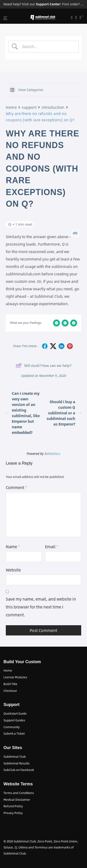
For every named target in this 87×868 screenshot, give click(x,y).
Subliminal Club (15, 757)
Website (13, 570)
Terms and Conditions (19, 793)
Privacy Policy (13, 813)
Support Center (48, 4)
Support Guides (14, 720)
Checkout (10, 691)
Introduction (53, 107)
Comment (16, 487)
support (29, 107)
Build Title (10, 684)
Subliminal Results (16, 763)
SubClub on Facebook (19, 770)
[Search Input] (47, 47)
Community (12, 727)
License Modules (15, 677)
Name (13, 547)
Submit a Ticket (14, 733)
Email (52, 547)
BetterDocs (52, 454)
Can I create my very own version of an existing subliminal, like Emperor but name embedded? (23, 413)
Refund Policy (13, 806)
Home (11, 107)
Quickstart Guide (15, 713)
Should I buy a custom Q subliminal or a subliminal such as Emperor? (64, 413)
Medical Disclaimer (17, 800)
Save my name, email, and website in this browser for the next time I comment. (41, 607)
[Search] (73, 18)
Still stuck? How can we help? (43, 365)
